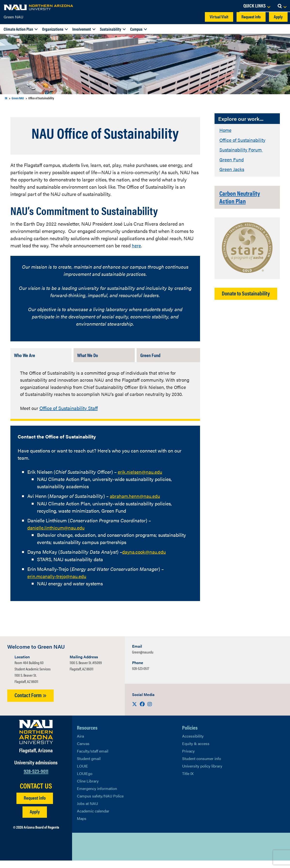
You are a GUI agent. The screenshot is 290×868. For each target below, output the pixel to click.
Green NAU (13, 17)
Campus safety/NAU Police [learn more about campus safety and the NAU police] (100, 803)
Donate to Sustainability (246, 293)
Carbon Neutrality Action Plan (243, 197)
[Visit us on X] (135, 711)
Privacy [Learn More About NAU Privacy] (188, 758)
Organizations (53, 29)
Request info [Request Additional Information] (35, 805)
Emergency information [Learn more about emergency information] (97, 796)
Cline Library (88, 788)
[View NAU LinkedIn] (100, 854)
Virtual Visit (219, 17)
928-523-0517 (141, 676)
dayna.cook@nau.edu (145, 559)
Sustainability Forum (242, 149)
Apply (278, 17)
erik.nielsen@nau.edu (140, 480)
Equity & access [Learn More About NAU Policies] (196, 751)
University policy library (202, 773)
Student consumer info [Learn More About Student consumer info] (202, 766)
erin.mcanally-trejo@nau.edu (58, 584)
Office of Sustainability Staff (69, 416)
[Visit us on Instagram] (150, 711)
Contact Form (30, 702)
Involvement (82, 29)
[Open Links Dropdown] (257, 6)
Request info (251, 17)
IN (6, 98)
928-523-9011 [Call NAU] (36, 778)
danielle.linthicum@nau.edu (56, 535)
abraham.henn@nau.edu (136, 504)
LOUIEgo (85, 781)
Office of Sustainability (243, 140)
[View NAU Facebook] (90, 854)
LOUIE (82, 773)
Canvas (83, 751)
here (136, 245)
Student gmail (89, 766)
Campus (136, 29)
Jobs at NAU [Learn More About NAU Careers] (87, 811)
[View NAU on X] (81, 854)
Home (226, 130)
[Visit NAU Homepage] (36, 739)
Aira (80, 743)
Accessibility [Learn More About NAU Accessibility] (193, 743)
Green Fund (232, 159)
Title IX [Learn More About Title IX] (188, 781)
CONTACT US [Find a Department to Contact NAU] (36, 793)
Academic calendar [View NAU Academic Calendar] (93, 818)
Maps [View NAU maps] (82, 826)
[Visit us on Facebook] (143, 711)
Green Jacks (232, 169)
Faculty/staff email (93, 758)
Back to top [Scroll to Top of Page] (263, 854)
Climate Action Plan (18, 29)
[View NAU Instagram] (110, 854)
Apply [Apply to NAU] (35, 819)
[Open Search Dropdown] (282, 6)
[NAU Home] (39, 7)
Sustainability (111, 29)
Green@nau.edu (143, 659)
